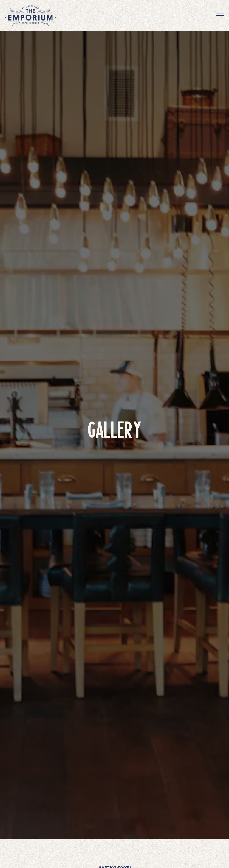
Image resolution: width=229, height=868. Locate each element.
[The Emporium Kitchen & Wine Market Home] (30, 15)
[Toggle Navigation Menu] (220, 15)
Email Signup (114, 859)
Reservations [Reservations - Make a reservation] (114, 840)
